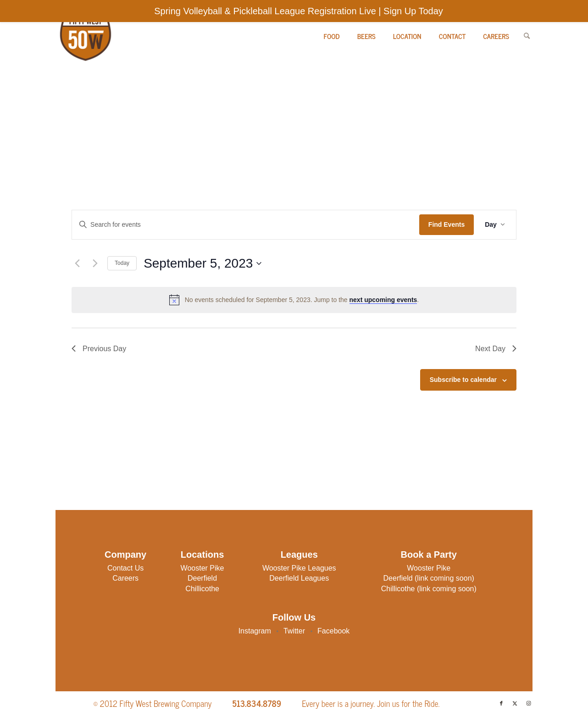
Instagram (256, 631)
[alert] (294, 300)
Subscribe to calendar (463, 380)
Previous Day (99, 349)
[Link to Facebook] (501, 703)
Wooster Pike (202, 568)
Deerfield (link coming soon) (429, 578)
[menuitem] (332, 36)
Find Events (447, 224)
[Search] (527, 36)
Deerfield (202, 578)
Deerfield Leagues (299, 578)
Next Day (496, 349)
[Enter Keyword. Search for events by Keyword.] (246, 225)
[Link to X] (515, 703)
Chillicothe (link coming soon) (429, 589)
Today (122, 263)
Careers (125, 578)
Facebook (333, 631)
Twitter (295, 631)
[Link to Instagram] (529, 703)
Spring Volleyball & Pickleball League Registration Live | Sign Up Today (299, 11)
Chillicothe (202, 589)
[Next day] (95, 263)
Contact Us (125, 568)
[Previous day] (77, 263)
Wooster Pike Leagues (299, 568)
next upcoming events (383, 300)
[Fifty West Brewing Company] (85, 36)
